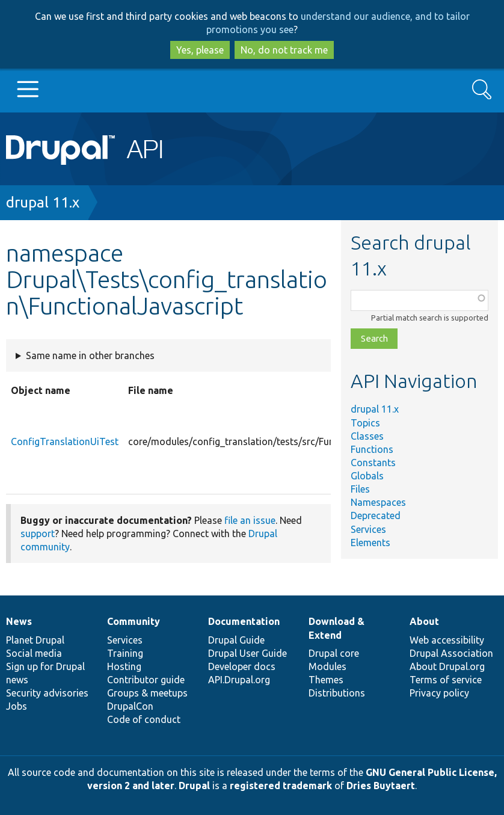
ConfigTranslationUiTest (65, 441)
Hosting (124, 666)
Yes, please (200, 50)
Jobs (17, 706)
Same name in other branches (90, 355)
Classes (367, 436)
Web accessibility (447, 640)
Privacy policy (439, 693)
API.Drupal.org (239, 680)
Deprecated (376, 515)
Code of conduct (144, 719)
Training (125, 653)
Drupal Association (451, 653)
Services (368, 529)
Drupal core (334, 653)
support (38, 534)
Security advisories (47, 693)
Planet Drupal (35, 640)
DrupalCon (130, 706)
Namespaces (378, 502)
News (19, 621)
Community (134, 621)
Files (360, 489)
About (424, 621)
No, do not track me (284, 50)
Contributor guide (146, 680)
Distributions (337, 693)
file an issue (250, 520)
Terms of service (446, 680)
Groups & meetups (147, 693)
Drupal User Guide (247, 653)
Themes (326, 680)
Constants (373, 463)
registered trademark (281, 786)
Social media (34, 653)
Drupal (194, 786)
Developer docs (242, 666)
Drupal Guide (236, 640)
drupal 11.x (43, 202)
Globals (367, 476)
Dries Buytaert (381, 786)
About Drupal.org (447, 666)
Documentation (244, 621)
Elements (370, 543)
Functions (372, 449)
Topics (365, 423)
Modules (327, 666)
